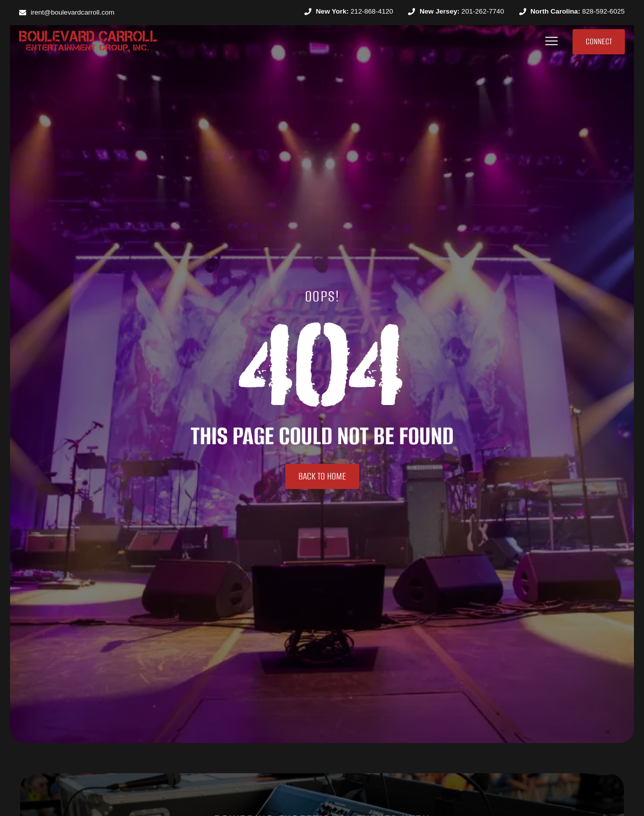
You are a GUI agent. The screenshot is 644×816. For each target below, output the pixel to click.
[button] (552, 42)
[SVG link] (88, 41)
